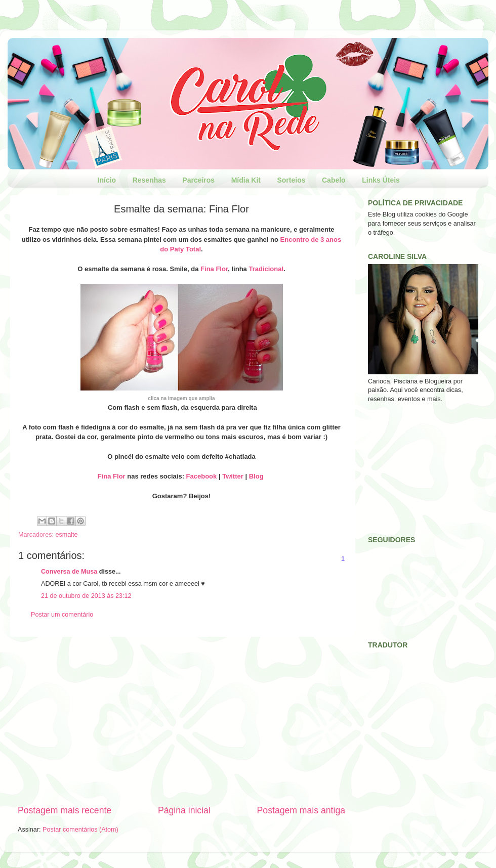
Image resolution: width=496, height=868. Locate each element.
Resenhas (149, 180)
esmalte (67, 535)
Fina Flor (214, 269)
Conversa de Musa (69, 572)
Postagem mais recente (65, 810)
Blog (256, 476)
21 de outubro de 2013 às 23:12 (86, 596)
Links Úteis (381, 180)
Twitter (233, 476)
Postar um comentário (62, 615)
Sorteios (291, 180)
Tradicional (266, 269)
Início (107, 180)
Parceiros (198, 180)
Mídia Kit (246, 180)
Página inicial (184, 810)
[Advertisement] (181, 720)
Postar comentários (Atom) (80, 830)
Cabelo (334, 180)
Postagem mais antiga (301, 810)
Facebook (202, 476)
